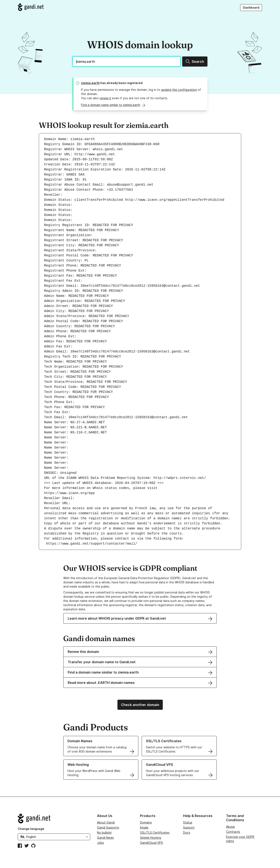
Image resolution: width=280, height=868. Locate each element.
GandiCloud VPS (151, 843)
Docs (187, 833)
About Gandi (106, 822)
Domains (146, 822)
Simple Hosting (151, 838)
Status (188, 822)
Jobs (100, 843)
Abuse (230, 827)
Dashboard (251, 7)
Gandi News (105, 838)
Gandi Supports (108, 827)
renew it (105, 98)
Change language (31, 829)
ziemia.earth (90, 83)
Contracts (233, 832)
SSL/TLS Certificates (155, 833)
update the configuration (179, 90)
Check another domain (140, 705)
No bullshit (104, 833)
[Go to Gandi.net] (31, 7)
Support (189, 827)
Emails (144, 827)
